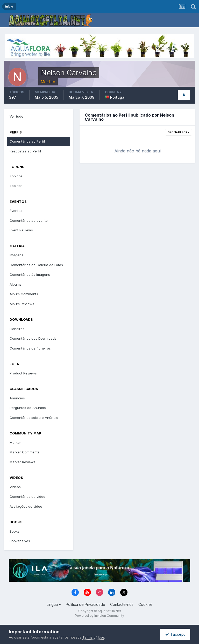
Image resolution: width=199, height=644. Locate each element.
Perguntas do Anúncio (28, 408)
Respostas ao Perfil (25, 151)
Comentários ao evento (29, 220)
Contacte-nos (122, 604)
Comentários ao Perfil (27, 141)
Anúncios (17, 398)
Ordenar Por (179, 132)
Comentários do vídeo (27, 497)
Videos (15, 487)
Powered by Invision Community (99, 616)
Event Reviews (21, 230)
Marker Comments (24, 452)
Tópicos (16, 176)
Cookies (145, 604)
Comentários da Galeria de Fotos (36, 265)
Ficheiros (17, 329)
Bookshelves (20, 541)
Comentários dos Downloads (33, 338)
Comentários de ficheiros (30, 348)
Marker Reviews (23, 462)
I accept (175, 634)
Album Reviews (22, 304)
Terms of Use (93, 637)
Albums (16, 284)
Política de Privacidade (86, 604)
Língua (54, 604)
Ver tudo (16, 116)
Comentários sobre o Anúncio (34, 418)
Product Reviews (23, 373)
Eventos (16, 211)
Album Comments (24, 294)
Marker (15, 442)
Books (15, 531)
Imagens (16, 255)
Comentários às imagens (30, 274)
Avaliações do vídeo (26, 506)
